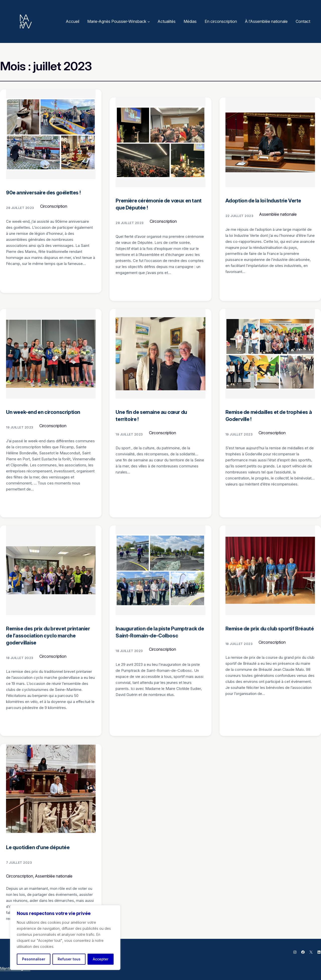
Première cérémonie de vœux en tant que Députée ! (158, 204)
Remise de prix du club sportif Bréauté (270, 629)
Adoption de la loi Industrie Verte (263, 201)
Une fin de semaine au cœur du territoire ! (151, 416)
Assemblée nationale (278, 214)
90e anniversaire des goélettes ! (43, 193)
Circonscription (54, 206)
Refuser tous (69, 959)
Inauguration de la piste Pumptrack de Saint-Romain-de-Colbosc (160, 632)
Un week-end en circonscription (43, 412)
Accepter (101, 959)
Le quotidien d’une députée (38, 847)
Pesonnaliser (34, 959)
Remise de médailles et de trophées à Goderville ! (269, 416)
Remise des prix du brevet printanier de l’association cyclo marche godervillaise (48, 636)
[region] (65, 938)
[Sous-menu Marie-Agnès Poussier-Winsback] (149, 22)
